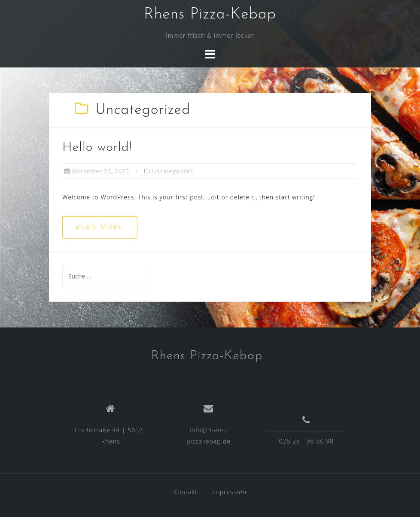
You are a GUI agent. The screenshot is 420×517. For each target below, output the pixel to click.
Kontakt (185, 492)
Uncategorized (173, 171)
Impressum (229, 492)
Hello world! (97, 148)
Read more (100, 227)
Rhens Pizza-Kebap (210, 15)
